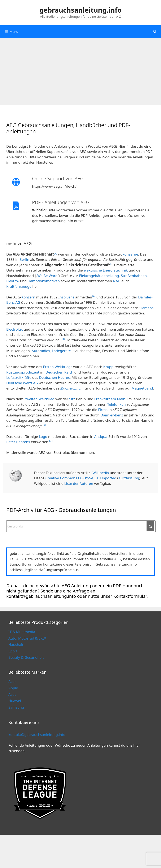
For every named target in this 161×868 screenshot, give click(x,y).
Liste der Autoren (79, 483)
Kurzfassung (129, 478)
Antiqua (101, 437)
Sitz (72, 399)
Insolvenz (66, 297)
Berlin (24, 259)
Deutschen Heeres (54, 377)
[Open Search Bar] (155, 32)
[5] (61, 339)
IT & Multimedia (22, 632)
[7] (51, 441)
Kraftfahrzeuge (19, 286)
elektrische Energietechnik (106, 270)
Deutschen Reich (59, 372)
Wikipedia (101, 473)
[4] (94, 296)
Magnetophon (71, 388)
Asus (12, 694)
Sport (13, 651)
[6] (65, 339)
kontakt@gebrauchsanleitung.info (37, 735)
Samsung (16, 707)
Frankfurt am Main (110, 399)
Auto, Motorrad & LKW (27, 638)
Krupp (108, 367)
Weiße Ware (47, 276)
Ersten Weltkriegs (58, 367)
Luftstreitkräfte (19, 377)
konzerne (130, 254)
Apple (13, 688)
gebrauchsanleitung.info (80, 10)
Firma (103, 410)
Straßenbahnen (134, 276)
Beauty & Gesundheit (26, 657)
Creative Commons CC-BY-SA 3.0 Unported (81, 478)
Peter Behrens (18, 442)
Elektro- (13, 281)
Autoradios (41, 351)
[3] (112, 264)
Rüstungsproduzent (23, 372)
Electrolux (15, 329)
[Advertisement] (80, 69)
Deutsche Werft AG (22, 383)
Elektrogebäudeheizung (99, 276)
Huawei (15, 701)
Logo (43, 437)
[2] (56, 253)
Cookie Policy (87, 857)
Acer (12, 682)
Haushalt (16, 645)
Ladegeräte (61, 351)
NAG (117, 281)
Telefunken (117, 404)
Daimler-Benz (112, 415)
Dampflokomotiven (44, 281)
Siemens (146, 308)
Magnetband (142, 388)
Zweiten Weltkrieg (39, 399)
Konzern (28, 297)
